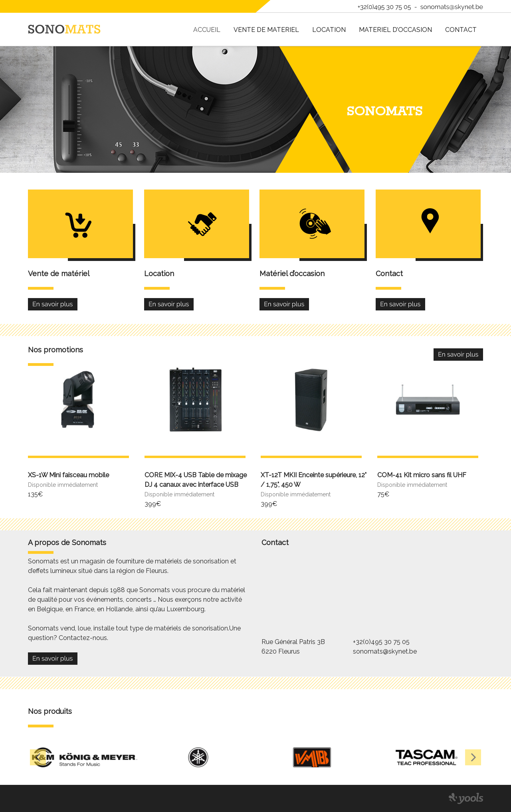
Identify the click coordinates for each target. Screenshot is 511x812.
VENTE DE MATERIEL (266, 30)
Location (329, 30)
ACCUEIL (207, 30)
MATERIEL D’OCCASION (395, 30)
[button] (38, 757)
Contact (461, 30)
